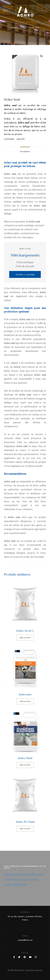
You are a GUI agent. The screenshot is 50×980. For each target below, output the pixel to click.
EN (43, 11)
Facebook (14, 957)
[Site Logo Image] (25, 11)
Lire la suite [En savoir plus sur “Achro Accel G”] (25, 638)
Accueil (14, 28)
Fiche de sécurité (25, 266)
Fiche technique (25, 262)
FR (46, 11)
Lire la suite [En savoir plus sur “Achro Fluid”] (25, 765)
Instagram (36, 957)
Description (25, 151)
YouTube (30, 957)
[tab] (25, 151)
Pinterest (25, 957)
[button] (25, 274)
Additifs (23, 28)
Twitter (19, 957)
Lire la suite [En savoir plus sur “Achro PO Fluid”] (25, 829)
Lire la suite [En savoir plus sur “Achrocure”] (25, 701)
